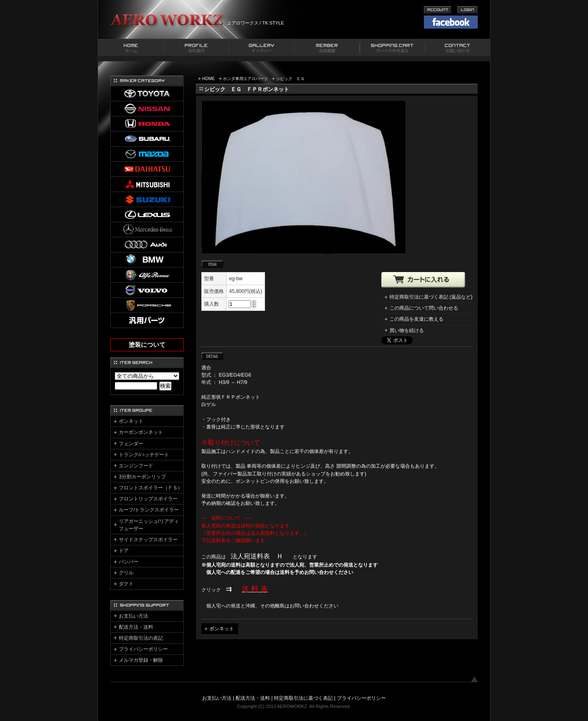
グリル (126, 573)
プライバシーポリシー (143, 649)
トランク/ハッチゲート (144, 455)
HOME (208, 79)
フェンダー (131, 444)
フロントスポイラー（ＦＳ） (151, 488)
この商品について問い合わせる (424, 308)
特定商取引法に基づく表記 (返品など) (431, 297)
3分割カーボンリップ (142, 477)
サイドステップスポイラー (148, 540)
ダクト (126, 584)
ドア (124, 551)
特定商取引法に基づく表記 (303, 698)
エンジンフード (136, 466)
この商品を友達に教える (416, 319)
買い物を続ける (407, 330)
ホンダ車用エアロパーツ (245, 79)
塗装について (147, 345)
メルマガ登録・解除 (141, 660)
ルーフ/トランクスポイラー (149, 510)
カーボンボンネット (141, 432)
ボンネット (222, 629)
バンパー (129, 562)
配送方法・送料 (136, 627)
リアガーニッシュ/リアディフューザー (149, 525)
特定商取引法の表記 (141, 638)
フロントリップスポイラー (148, 499)
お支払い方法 (134, 616)
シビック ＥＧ (290, 79)
